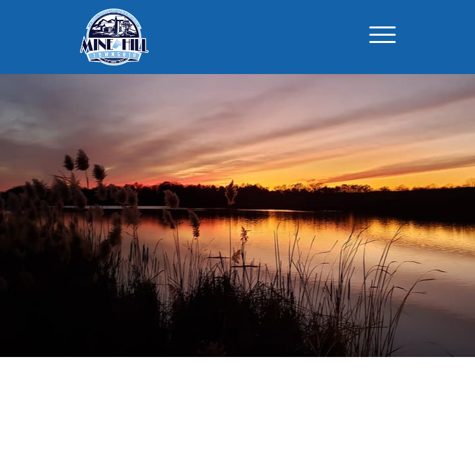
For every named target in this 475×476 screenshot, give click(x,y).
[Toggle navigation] (383, 37)
